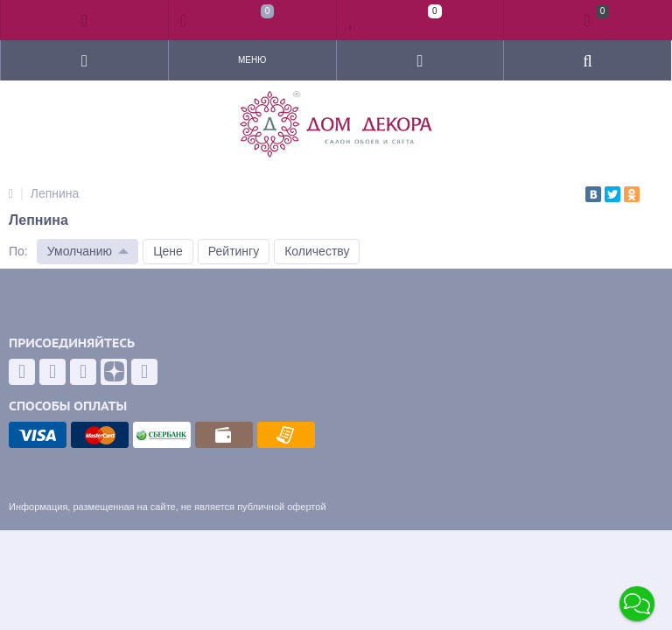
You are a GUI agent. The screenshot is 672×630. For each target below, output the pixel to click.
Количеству (317, 251)
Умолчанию (80, 251)
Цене (168, 251)
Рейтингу (234, 251)
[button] (637, 604)
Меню (252, 60)
